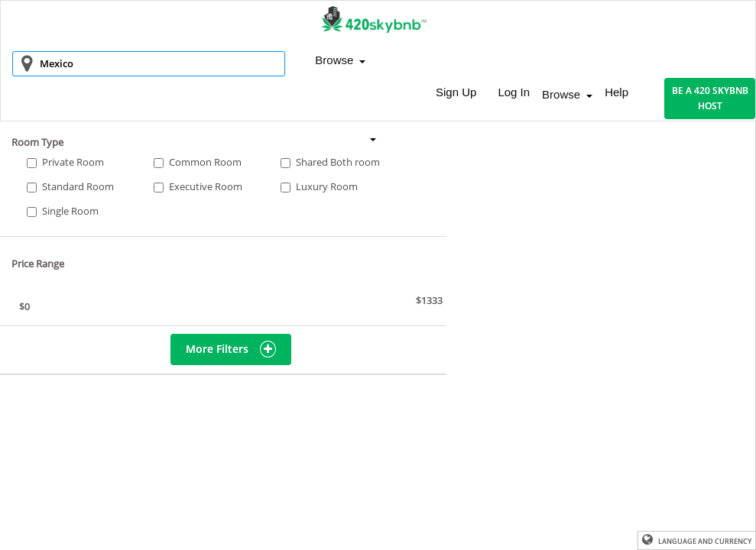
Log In (514, 92)
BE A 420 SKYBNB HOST (710, 98)
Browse (340, 60)
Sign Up (456, 92)
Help (616, 92)
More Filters (231, 349)
